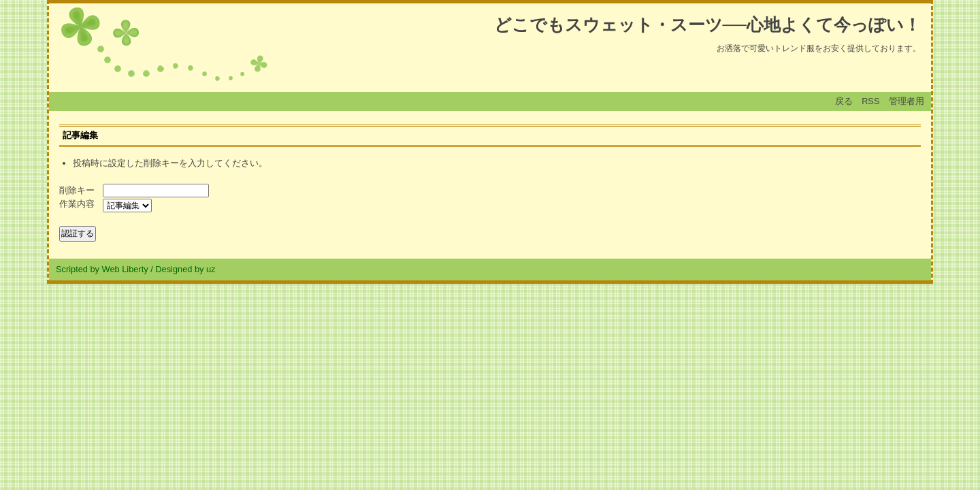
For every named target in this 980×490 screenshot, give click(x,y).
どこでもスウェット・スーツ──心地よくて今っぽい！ (707, 24)
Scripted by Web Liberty (102, 269)
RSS (870, 101)
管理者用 (906, 101)
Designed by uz (185, 269)
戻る (844, 101)
